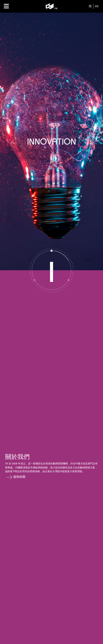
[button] (51, 477)
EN (97, 6)
